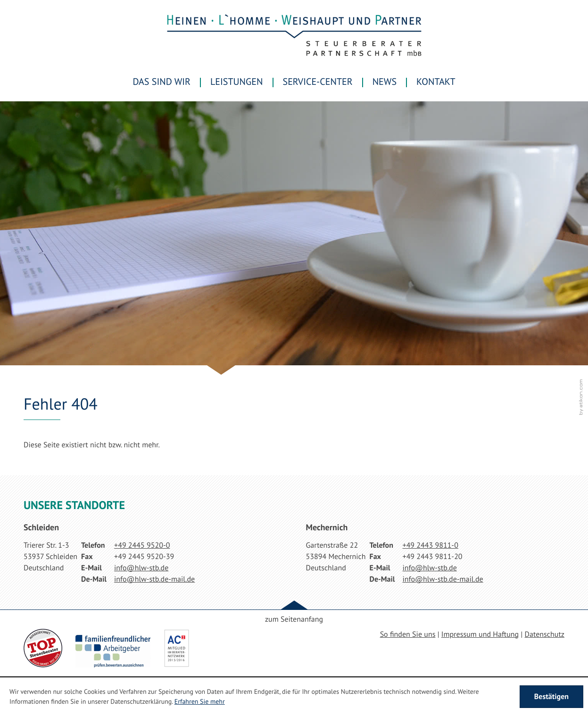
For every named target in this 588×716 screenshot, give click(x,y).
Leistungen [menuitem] (237, 82)
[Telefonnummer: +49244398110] (431, 545)
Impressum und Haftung (480, 634)
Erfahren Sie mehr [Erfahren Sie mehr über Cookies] (200, 701)
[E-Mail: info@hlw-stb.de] (141, 568)
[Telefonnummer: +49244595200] (142, 545)
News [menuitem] (385, 82)
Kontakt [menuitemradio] (436, 82)
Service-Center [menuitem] (318, 82)
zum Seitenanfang (294, 619)
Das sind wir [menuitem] (162, 82)
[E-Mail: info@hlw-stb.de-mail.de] (154, 579)
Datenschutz (545, 634)
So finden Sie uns (408, 634)
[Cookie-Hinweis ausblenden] (551, 697)
